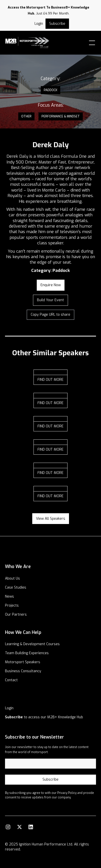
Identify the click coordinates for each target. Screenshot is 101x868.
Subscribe (57, 24)
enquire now (51, 285)
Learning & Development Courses (32, 644)
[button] (91, 43)
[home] (33, 43)
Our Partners (16, 615)
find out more (50, 380)
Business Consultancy (23, 671)
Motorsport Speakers (23, 662)
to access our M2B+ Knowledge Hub (44, 717)
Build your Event (50, 300)
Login (9, 708)
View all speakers (51, 519)
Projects (12, 605)
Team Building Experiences (27, 653)
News (9, 596)
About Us (12, 578)
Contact (11, 680)
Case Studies (16, 587)
